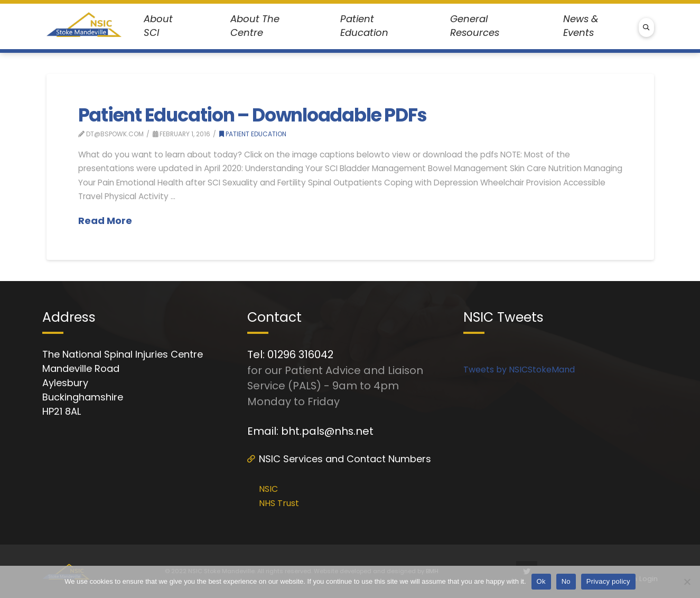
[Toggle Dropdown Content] (165, 26)
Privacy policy (608, 581)
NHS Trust (279, 503)
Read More (105, 221)
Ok (541, 581)
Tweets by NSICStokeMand (519, 370)
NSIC (268, 489)
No (566, 581)
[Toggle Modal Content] (646, 27)
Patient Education (253, 134)
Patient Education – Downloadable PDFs (253, 115)
